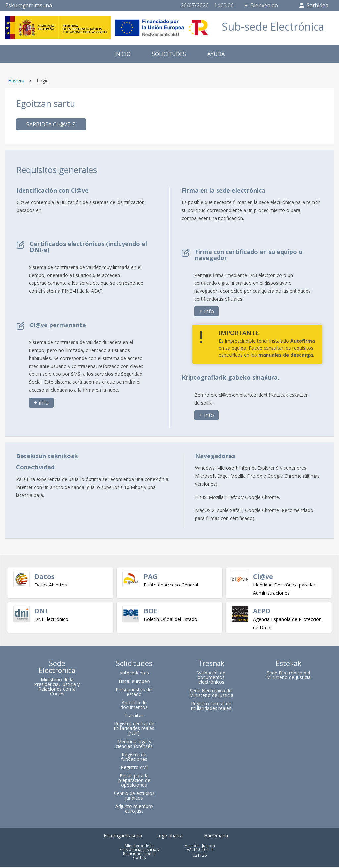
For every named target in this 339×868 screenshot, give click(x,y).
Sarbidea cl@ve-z (51, 124)
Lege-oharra (169, 836)
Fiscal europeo (134, 682)
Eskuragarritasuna (29, 5)
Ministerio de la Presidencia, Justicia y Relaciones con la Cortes (57, 688)
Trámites (134, 716)
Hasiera (16, 81)
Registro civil (134, 768)
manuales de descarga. (286, 355)
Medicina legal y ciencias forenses (134, 744)
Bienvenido (261, 5)
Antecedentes (134, 674)
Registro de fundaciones (134, 757)
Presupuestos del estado (134, 693)
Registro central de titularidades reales (211, 706)
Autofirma (303, 341)
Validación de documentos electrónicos (211, 678)
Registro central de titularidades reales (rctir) (134, 729)
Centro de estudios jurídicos (134, 796)
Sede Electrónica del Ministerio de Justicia (211, 694)
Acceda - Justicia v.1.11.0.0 (200, 848)
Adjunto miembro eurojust (134, 809)
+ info (41, 403)
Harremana (216, 836)
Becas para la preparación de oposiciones (134, 781)
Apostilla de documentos (134, 706)
